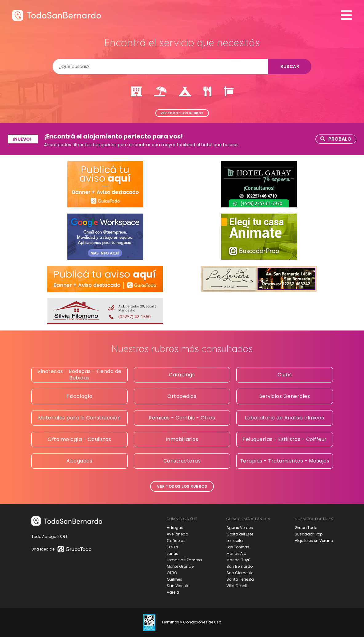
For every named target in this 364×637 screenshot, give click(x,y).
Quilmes (174, 579)
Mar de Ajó (236, 553)
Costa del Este (240, 534)
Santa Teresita (240, 579)
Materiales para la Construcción (80, 418)
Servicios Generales (285, 396)
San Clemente (240, 573)
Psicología (80, 396)
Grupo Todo (306, 528)
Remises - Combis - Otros (182, 418)
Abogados (79, 461)
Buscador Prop (309, 534)
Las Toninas (238, 547)
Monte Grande (180, 566)
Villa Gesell (237, 586)
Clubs (285, 375)
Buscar (290, 66)
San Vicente (178, 586)
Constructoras (182, 461)
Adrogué (175, 528)
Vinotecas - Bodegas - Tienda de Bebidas (79, 375)
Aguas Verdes (240, 528)
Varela (173, 592)
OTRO (172, 573)
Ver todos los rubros (182, 113)
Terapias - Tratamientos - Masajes (285, 461)
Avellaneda (178, 534)
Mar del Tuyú (238, 560)
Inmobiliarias (182, 439)
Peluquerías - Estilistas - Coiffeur (285, 439)
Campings (182, 375)
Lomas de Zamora (184, 560)
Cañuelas (176, 541)
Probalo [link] (336, 139)
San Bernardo (240, 566)
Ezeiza (172, 547)
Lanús (172, 553)
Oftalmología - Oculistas (79, 439)
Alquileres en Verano (314, 541)
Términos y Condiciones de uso (191, 622)
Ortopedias (182, 396)
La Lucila (235, 541)
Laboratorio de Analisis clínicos (284, 418)
